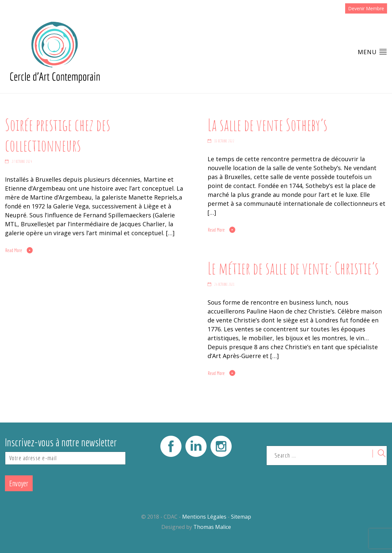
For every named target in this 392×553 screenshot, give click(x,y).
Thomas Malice (212, 527)
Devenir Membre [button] (366, 8)
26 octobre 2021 (225, 284)
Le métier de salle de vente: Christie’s (293, 268)
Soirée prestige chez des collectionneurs (58, 135)
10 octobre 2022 (225, 141)
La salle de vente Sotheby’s (267, 125)
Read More (14, 250)
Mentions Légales (204, 517)
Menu (372, 52)
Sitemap (241, 517)
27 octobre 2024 (22, 162)
